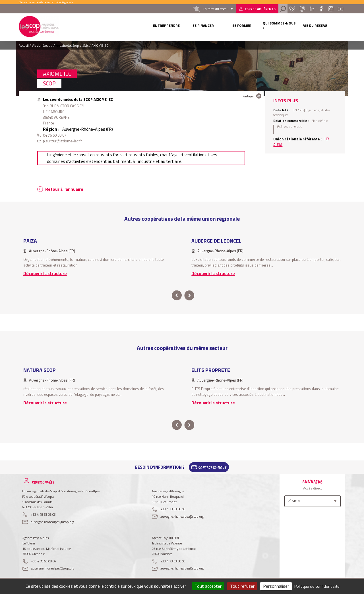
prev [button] (177, 295)
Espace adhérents (260, 9)
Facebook (321, 9)
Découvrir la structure (45, 274)
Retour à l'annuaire (64, 189)
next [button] (189, 295)
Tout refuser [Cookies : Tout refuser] (242, 586)
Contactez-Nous (212, 467)
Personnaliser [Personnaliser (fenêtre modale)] (276, 586)
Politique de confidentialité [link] (317, 586)
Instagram (330, 9)
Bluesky (292, 9)
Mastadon (302, 9)
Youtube (341, 9)
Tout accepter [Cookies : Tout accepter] (208, 586)
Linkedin (312, 9)
